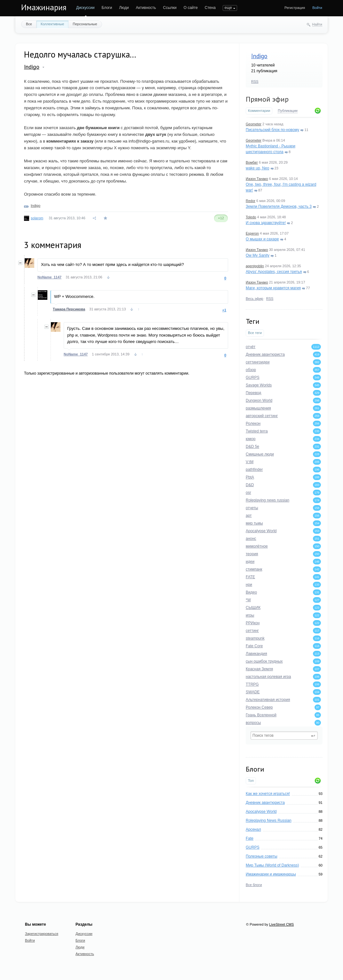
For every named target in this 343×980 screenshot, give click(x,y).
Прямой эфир (267, 99)
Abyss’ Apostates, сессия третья (274, 272)
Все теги (255, 333)
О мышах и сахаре (262, 239)
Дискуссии (85, 8)
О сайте (191, 8)
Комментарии (259, 111)
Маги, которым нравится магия (273, 288)
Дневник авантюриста (265, 803)
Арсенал (253, 829)
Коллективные (52, 24)
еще (228, 8)
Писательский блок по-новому (272, 130)
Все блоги (254, 885)
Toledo (251, 217)
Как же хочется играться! (268, 794)
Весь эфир (255, 299)
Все (29, 24)
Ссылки (170, 8)
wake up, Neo (257, 168)
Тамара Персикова (69, 309)
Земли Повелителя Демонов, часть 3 (279, 206)
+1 (224, 310)
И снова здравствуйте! (266, 223)
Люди (124, 8)
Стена (210, 8)
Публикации (288, 111)
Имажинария (44, 7)
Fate (250, 838)
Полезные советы (262, 856)
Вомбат (252, 162)
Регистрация (295, 8)
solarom (37, 218)
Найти (317, 24)
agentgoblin (255, 266)
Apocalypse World (261, 812)
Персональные (85, 24)
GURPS (253, 847)
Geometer (254, 124)
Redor (251, 201)
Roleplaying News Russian (269, 821)
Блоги (107, 8)
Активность (146, 8)
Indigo (259, 56)
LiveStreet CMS (281, 924)
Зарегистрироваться (42, 934)
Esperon (252, 233)
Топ (251, 781)
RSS (255, 82)
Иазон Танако (257, 179)
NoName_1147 (49, 277)
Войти (317, 8)
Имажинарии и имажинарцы (271, 874)
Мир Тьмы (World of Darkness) (272, 865)
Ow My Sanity (258, 255)
